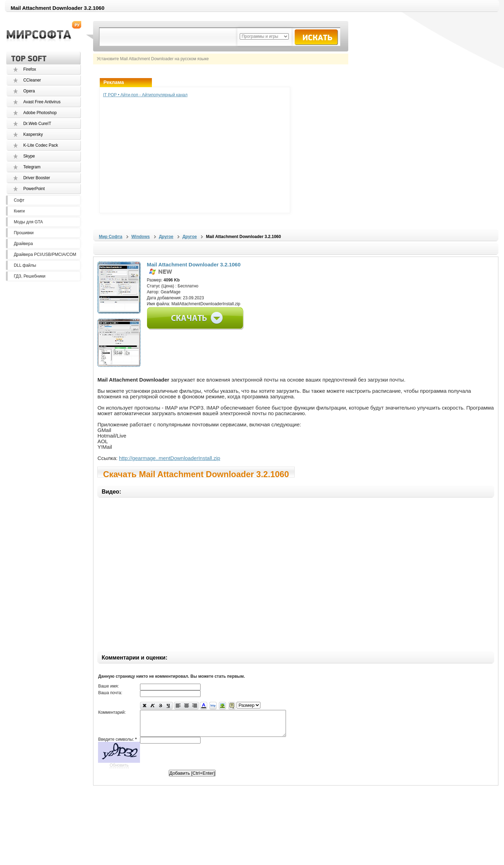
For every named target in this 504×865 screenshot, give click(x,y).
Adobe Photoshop (40, 113)
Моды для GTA (28, 222)
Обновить (119, 770)
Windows (141, 237)
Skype (29, 156)
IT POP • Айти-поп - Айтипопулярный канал (145, 95)
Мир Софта (110, 237)
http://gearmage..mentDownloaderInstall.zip (170, 458)
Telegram (32, 167)
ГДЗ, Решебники (29, 276)
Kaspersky (33, 134)
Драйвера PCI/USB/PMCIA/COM (45, 254)
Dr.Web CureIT (37, 124)
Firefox (30, 69)
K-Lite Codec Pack (40, 145)
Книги (19, 211)
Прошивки (24, 233)
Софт (19, 200)
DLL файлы (25, 265)
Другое (166, 237)
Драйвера (23, 244)
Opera (29, 91)
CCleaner (32, 80)
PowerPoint (34, 189)
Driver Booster (37, 178)
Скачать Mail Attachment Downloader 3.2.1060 (196, 473)
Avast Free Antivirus (42, 102)
